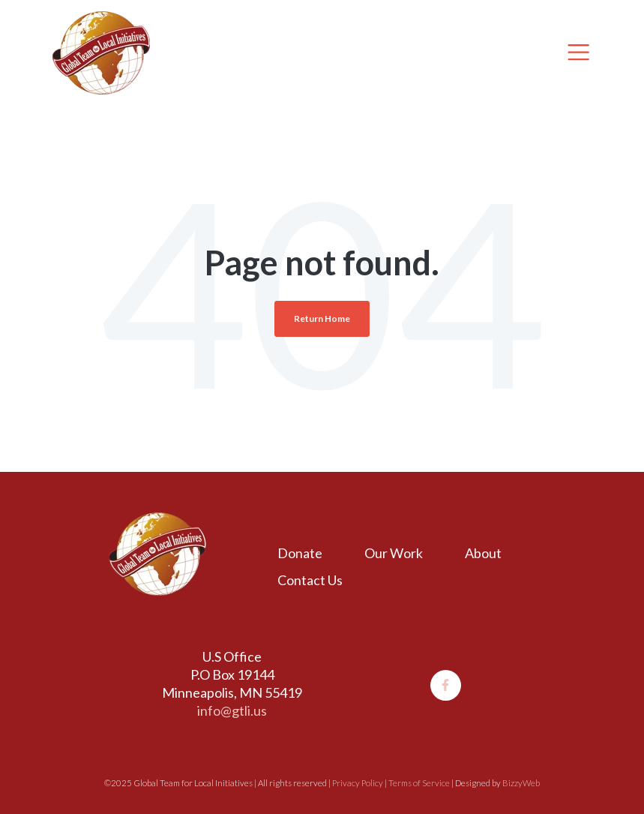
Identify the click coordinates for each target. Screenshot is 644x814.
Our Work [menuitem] (394, 553)
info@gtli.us (232, 710)
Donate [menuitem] (300, 553)
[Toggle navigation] (578, 52)
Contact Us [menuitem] (310, 580)
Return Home (322, 318)
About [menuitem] (483, 553)
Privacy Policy (358, 783)
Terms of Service (419, 783)
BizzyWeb (521, 783)
